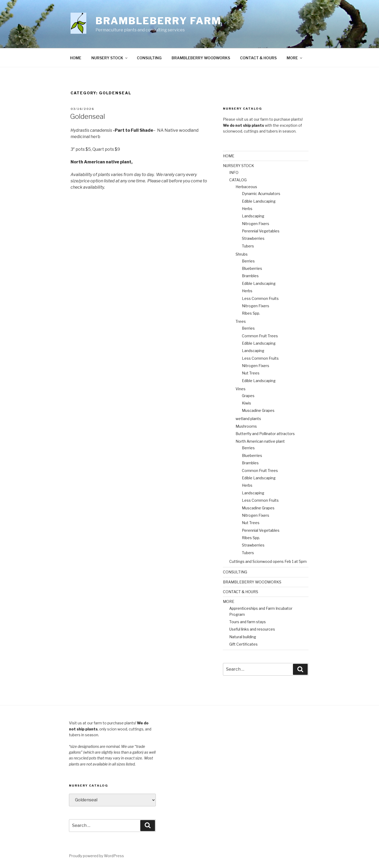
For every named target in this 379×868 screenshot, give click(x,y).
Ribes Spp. (251, 313)
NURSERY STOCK (110, 58)
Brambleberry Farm (158, 21)
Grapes (248, 396)
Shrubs (242, 254)
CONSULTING (149, 58)
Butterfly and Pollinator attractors (265, 434)
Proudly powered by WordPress (96, 856)
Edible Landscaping (259, 201)
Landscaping (253, 216)
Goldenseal (88, 116)
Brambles (250, 276)
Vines (241, 389)
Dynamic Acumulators (261, 194)
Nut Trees (251, 373)
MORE (295, 58)
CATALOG (238, 180)
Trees (241, 321)
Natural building (243, 637)
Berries (248, 261)
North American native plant (260, 441)
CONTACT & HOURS (258, 58)
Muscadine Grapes (258, 410)
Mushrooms (246, 426)
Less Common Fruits (260, 298)
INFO (234, 172)
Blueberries (252, 268)
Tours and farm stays (248, 622)
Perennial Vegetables (261, 231)
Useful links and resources (252, 629)
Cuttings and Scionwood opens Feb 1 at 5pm (268, 561)
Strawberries (253, 238)
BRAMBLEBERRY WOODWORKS (201, 58)
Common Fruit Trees (260, 336)
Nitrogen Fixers (256, 224)
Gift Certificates (243, 644)
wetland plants (248, 419)
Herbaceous (246, 187)
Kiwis (246, 403)
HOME (76, 58)
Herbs (247, 209)
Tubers (248, 246)
